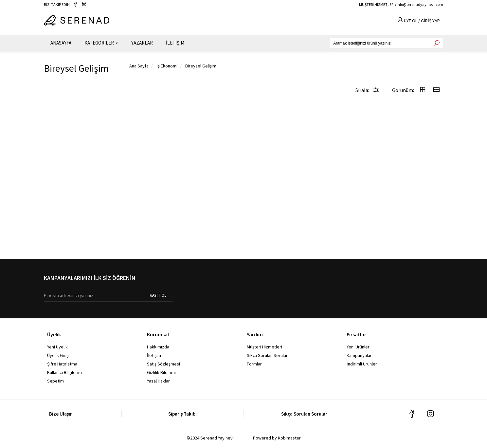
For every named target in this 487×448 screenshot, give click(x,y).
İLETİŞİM (175, 43)
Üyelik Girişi (58, 355)
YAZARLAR (142, 43)
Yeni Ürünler (358, 347)
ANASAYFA (61, 43)
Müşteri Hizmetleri (264, 347)
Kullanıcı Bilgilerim (64, 372)
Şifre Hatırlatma (62, 364)
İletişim (154, 355)
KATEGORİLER (101, 43)
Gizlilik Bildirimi (161, 372)
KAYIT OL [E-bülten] (158, 295)
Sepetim (55, 381)
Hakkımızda (158, 347)
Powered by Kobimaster (277, 438)
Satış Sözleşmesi (163, 364)
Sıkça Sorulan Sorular (267, 355)
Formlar (254, 364)
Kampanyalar (359, 355)
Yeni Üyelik (57, 347)
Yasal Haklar (158, 381)
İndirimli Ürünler (362, 364)
